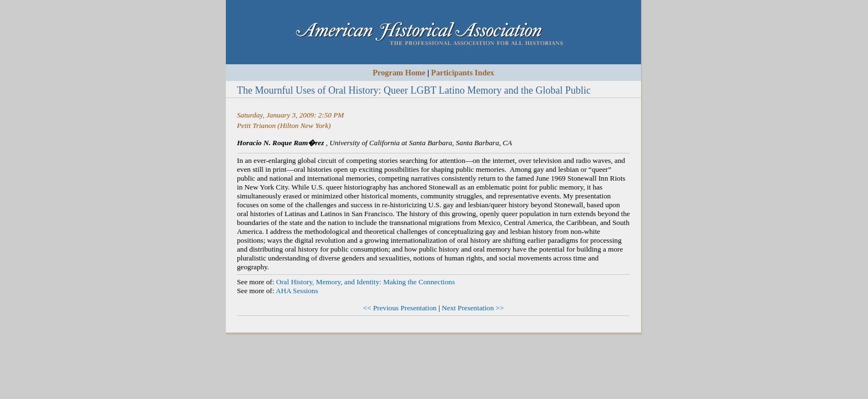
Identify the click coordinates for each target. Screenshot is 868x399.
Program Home (399, 73)
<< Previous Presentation (400, 308)
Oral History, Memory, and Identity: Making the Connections (366, 282)
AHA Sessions (297, 291)
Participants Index (463, 73)
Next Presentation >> (473, 308)
